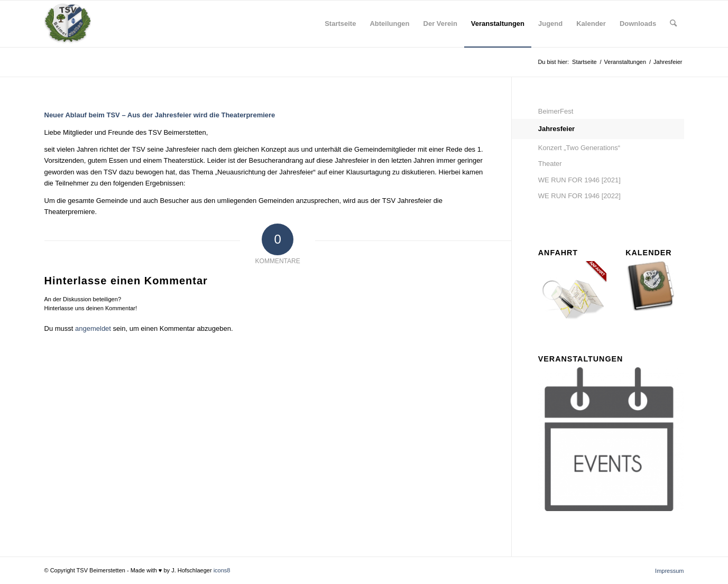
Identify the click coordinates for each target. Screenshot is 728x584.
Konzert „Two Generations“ (579, 148)
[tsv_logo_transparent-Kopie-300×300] (68, 24)
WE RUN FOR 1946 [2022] (579, 196)
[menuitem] (340, 24)
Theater (550, 164)
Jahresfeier (556, 129)
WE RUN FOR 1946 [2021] (579, 180)
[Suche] (673, 24)
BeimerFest (556, 111)
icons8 (222, 570)
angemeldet (93, 328)
